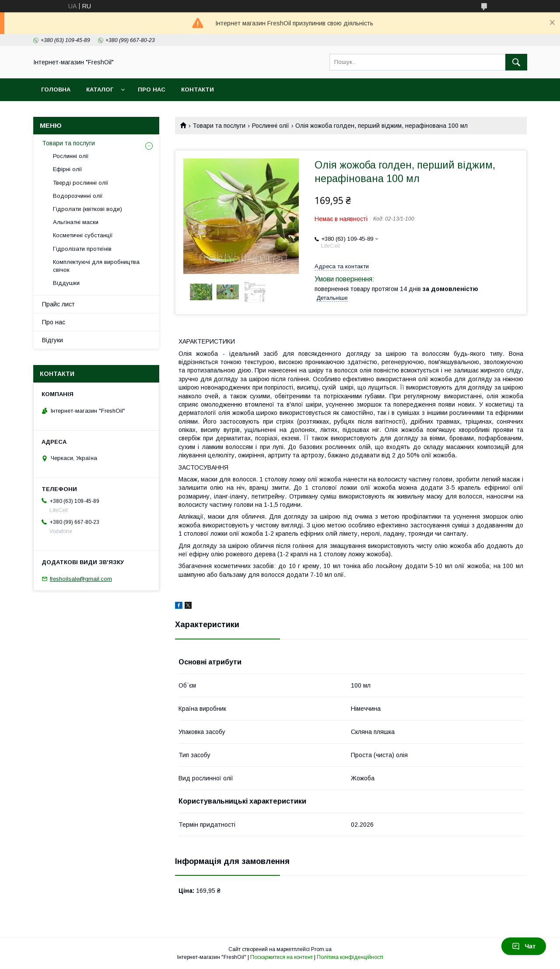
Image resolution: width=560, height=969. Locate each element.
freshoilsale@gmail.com (81, 579)
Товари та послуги (219, 126)
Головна (56, 90)
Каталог (100, 90)
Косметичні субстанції (83, 235)
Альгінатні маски (76, 222)
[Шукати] (516, 62)
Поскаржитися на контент (282, 957)
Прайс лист (58, 304)
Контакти (198, 90)
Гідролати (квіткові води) (87, 209)
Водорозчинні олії (78, 196)
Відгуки (52, 340)
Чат (524, 946)
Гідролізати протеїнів (82, 249)
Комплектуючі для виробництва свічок (96, 266)
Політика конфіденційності (350, 957)
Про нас (152, 90)
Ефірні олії (68, 169)
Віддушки (66, 283)
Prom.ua (321, 949)
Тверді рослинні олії (81, 183)
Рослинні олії (271, 126)
